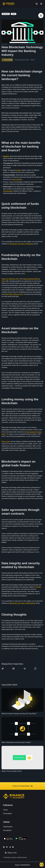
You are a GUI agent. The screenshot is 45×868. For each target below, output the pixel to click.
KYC (36, 587)
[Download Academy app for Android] (21, 839)
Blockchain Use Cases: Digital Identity (22, 603)
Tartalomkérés (8, 827)
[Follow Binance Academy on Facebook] (4, 847)
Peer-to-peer (6, 441)
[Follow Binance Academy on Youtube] (13, 847)
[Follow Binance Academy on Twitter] (7, 847)
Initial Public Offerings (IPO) (14, 294)
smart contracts (17, 179)
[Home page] (8, 4)
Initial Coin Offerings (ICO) (10, 279)
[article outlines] (41, 15)
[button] (41, 4)
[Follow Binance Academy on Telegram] (10, 847)
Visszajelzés (7, 830)
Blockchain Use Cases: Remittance (22, 244)
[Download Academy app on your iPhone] (9, 839)
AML (39, 587)
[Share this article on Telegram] (24, 669)
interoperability (8, 191)
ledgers (19, 170)
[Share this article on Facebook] (14, 669)
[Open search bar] (36, 4)
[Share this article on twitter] (3, 669)
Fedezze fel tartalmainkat (22, 786)
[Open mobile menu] (41, 4)
